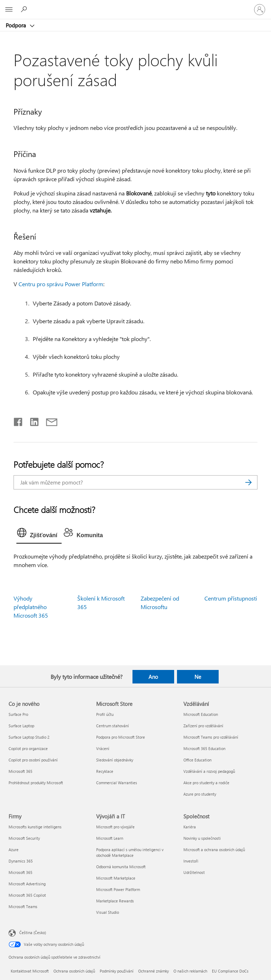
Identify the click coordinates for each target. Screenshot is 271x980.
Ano (153, 677)
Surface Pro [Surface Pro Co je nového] (18, 714)
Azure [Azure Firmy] (14, 850)
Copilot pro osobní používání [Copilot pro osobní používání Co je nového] (33, 760)
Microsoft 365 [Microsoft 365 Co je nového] (20, 771)
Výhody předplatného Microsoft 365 (31, 607)
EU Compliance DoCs (230, 971)
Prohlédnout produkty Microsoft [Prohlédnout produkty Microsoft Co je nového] (36, 783)
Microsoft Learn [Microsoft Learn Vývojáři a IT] (110, 838)
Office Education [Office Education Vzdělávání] (197, 760)
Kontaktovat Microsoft (30, 971)
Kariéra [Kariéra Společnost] (190, 827)
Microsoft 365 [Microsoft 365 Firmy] (20, 872)
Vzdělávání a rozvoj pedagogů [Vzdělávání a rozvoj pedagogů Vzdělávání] (209, 771)
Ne (198, 677)
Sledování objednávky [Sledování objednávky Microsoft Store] (115, 760)
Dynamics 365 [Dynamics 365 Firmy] (21, 861)
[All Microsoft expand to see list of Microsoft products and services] (9, 10)
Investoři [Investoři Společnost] (191, 861)
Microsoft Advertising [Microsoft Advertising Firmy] (27, 884)
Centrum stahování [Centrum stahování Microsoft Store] (113, 726)
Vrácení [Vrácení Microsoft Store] (103, 748)
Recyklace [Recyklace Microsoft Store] (105, 771)
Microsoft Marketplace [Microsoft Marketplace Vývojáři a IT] (116, 878)
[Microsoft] (135, 5)
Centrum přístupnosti (231, 598)
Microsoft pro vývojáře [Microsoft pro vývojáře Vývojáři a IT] (115, 827)
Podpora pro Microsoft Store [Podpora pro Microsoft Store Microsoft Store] (121, 737)
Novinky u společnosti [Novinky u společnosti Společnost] (202, 838)
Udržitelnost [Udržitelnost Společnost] (194, 872)
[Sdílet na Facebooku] (19, 420)
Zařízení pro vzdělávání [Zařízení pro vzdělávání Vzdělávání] (203, 726)
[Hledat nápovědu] (25, 9)
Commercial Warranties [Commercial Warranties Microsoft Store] (117, 783)
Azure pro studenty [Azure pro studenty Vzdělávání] (200, 794)
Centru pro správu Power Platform (61, 284)
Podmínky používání (117, 971)
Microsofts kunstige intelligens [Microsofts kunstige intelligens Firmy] (35, 827)
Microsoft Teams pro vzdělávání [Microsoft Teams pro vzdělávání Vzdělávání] (211, 737)
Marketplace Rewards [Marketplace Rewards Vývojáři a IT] (115, 901)
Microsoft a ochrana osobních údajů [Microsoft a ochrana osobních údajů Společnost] (214, 850)
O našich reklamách (190, 971)
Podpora (17, 25)
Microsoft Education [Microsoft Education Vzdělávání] (201, 714)
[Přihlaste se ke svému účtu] (260, 10)
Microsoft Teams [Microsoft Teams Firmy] (23, 906)
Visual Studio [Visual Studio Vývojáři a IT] (108, 912)
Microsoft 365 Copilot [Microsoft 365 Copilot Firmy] (27, 895)
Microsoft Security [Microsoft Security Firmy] (24, 838)
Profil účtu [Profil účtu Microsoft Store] (105, 714)
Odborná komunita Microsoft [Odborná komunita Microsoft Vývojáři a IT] (121, 867)
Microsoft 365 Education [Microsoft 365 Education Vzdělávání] (204, 748)
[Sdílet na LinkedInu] (32, 420)
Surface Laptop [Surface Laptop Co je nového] (21, 726)
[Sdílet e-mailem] (48, 420)
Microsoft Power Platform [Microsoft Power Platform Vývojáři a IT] (118, 889)
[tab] (39, 534)
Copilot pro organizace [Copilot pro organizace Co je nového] (28, 748)
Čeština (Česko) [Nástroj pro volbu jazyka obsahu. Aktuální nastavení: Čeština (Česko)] (33, 932)
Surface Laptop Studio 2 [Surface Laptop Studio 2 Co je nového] (29, 737)
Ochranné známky (153, 971)
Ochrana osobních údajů (74, 971)
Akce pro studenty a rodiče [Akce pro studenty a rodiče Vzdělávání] (206, 783)
